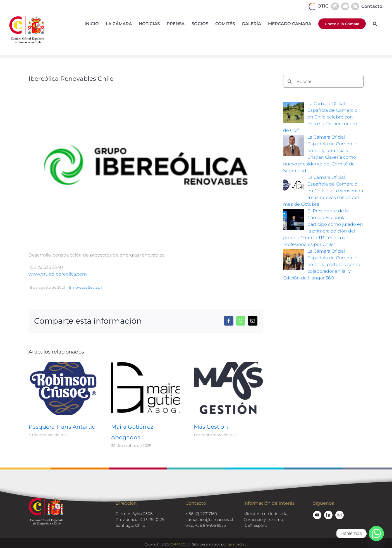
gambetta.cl (238, 544)
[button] (375, 24)
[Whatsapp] (376, 533)
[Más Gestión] (228, 365)
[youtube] (317, 515)
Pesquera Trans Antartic (62, 427)
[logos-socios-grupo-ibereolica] (146, 165)
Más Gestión (211, 427)
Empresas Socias (84, 287)
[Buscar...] (323, 81)
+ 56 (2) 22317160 (201, 514)
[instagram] (340, 515)
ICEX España (255, 525)
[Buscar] (290, 81)
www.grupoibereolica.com (58, 274)
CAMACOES (180, 544)
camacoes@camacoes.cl (209, 519)
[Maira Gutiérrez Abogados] (146, 365)
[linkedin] (328, 515)
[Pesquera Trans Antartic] (63, 365)
